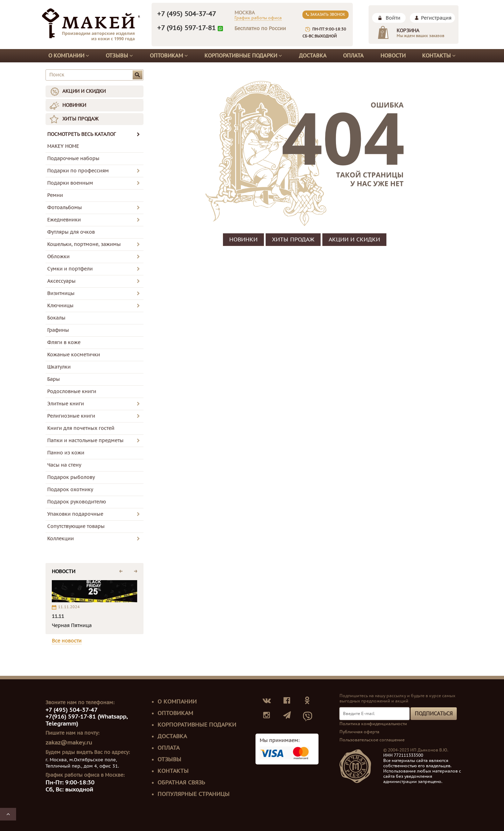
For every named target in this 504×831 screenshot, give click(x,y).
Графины (58, 330)
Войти (393, 18)
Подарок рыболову (71, 477)
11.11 (58, 616)
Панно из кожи (66, 453)
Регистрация (436, 18)
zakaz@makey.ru (69, 743)
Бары (54, 379)
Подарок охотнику (70, 490)
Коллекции (61, 539)
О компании (69, 56)
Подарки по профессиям (78, 171)
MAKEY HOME (63, 146)
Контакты (439, 56)
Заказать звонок (325, 15)
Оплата (353, 56)
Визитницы (61, 293)
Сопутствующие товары (76, 526)
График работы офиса (258, 18)
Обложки (58, 257)
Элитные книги (66, 404)
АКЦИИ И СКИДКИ (84, 91)
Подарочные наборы (73, 159)
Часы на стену (64, 465)
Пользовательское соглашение (372, 740)
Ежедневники (64, 220)
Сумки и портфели (70, 269)
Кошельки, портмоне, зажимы (84, 244)
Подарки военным (70, 183)
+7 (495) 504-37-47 (187, 14)
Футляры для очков (71, 232)
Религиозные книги (71, 416)
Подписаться (434, 714)
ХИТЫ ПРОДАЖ (80, 119)
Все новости (67, 641)
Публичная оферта (359, 732)
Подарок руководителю (77, 502)
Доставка (313, 56)
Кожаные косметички (74, 355)
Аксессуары (61, 281)
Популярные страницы (194, 794)
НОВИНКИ (74, 105)
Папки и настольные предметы (85, 441)
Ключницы (60, 306)
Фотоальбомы (65, 208)
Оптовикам (169, 56)
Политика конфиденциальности (373, 724)
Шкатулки (59, 367)
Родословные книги (72, 392)
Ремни (55, 195)
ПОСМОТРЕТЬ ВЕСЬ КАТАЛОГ (94, 134)
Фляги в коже (64, 342)
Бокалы (56, 318)
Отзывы (119, 56)
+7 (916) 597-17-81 (186, 28)
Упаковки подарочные (75, 514)
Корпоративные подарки (243, 56)
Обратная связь (181, 783)
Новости (393, 56)
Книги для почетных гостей (81, 428)
